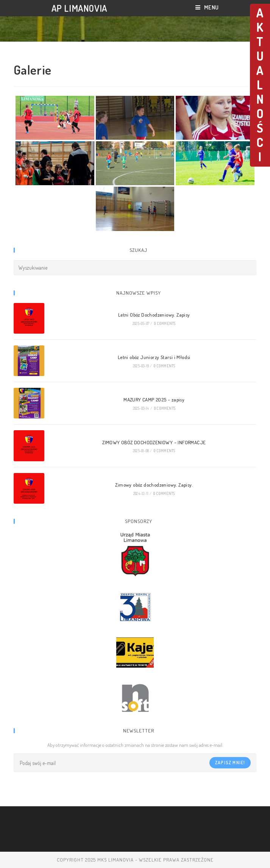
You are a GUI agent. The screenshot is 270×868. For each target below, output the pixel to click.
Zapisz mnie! (230, 763)
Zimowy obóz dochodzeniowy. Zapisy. (154, 485)
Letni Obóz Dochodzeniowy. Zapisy (154, 315)
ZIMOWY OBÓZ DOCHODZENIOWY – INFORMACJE (154, 442)
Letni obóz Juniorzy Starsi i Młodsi (154, 357)
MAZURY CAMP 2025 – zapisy (154, 400)
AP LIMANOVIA (79, 8)
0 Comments (165, 323)
